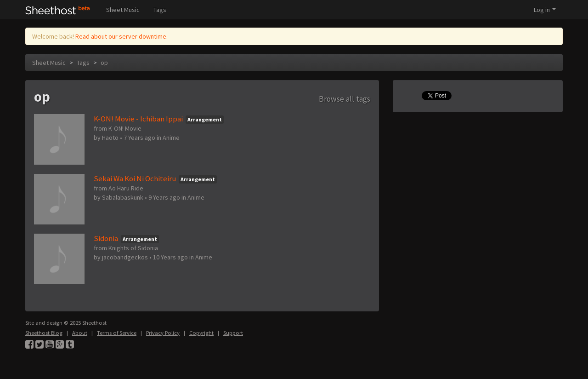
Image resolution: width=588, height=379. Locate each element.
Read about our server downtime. (122, 36)
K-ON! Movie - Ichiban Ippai (138, 119)
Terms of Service (117, 333)
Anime (171, 138)
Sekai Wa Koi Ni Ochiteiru (135, 178)
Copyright (201, 333)
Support (233, 333)
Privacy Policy (163, 333)
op (104, 63)
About (80, 333)
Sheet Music (123, 10)
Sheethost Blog (44, 333)
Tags (160, 10)
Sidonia (106, 238)
